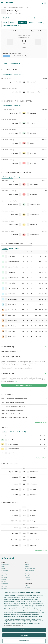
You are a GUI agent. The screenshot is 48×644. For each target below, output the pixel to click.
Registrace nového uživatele (24, 385)
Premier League (5, 565)
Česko (27, 585)
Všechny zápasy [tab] (7, 75)
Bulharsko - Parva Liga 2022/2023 (16, 7)
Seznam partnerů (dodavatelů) (13, 625)
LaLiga (3, 567)
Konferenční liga (5, 585)
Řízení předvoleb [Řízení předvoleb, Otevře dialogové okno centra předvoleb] (24, 641)
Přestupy (40, 22)
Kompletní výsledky (41, 551)
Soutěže (4, 7)
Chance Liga (4, 574)
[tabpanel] (24, 86)
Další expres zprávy (41, 422)
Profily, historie (28, 576)
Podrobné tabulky (41, 458)
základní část (21, 35)
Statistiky (32, 22)
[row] (24, 81)
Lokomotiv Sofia (11, 31)
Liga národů (4, 589)
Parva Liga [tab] (17, 75)
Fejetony (27, 572)
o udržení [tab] (11, 432)
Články (27, 563)
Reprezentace (28, 584)
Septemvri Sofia (37, 31)
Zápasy (27, 7)
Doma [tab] (11, 248)
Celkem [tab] (5, 248)
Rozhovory (28, 578)
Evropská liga (5, 583)
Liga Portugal (4, 578)
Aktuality (27, 565)
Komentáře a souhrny (30, 568)
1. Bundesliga (5, 570)
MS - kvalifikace (5, 587)
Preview (5, 63)
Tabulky (13, 22)
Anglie (26, 589)
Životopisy (27, 574)
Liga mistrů (4, 581)
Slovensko (27, 587)
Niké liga (3, 576)
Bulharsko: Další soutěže (11, 26)
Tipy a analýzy (28, 579)
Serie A (3, 568)
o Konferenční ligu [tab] (21, 432)
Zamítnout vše (24, 635)
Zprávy (5, 22)
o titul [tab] (4, 432)
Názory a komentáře (30, 570)
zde (16, 382)
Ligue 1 (3, 572)
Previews (27, 567)
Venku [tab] (17, 248)
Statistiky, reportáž (15, 63)
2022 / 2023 (6, 18)
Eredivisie (4, 579)
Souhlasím (24, 630)
